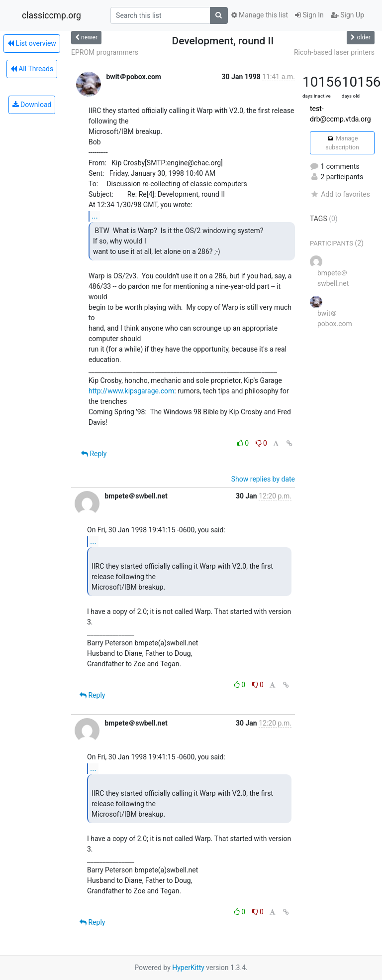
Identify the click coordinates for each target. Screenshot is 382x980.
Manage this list (260, 15)
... (95, 216)
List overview (32, 43)
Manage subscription (342, 143)
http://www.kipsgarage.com (131, 391)
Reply (94, 454)
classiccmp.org (51, 15)
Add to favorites (340, 194)
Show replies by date (263, 479)
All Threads (32, 69)
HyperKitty (188, 968)
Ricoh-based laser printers (334, 52)
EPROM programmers (105, 52)
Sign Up (347, 15)
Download (32, 105)
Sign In (309, 15)
